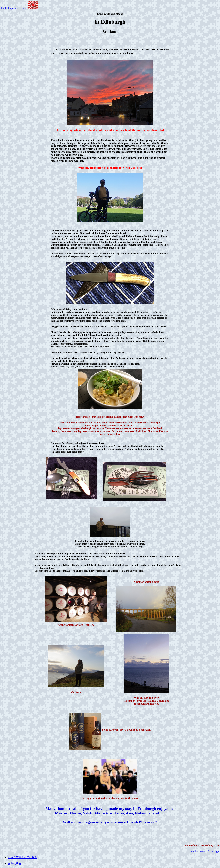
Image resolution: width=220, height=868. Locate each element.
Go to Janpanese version (14, 8)
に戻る (33, 857)
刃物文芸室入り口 (19, 857)
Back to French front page (205, 851)
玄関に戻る (15, 863)
